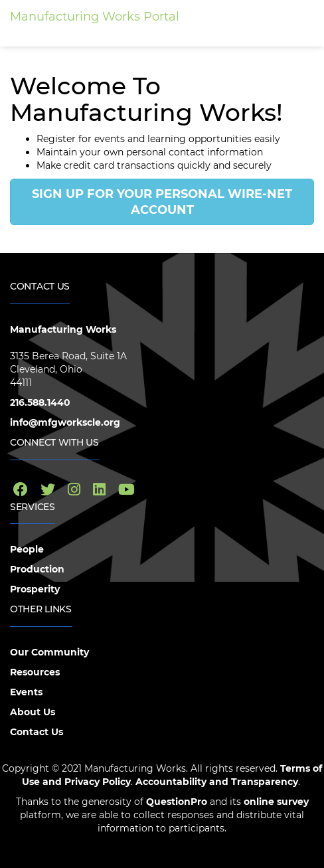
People (27, 549)
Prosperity (35, 589)
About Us (33, 712)
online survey (275, 802)
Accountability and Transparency (217, 782)
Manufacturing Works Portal (95, 17)
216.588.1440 (40, 402)
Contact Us (37, 732)
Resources (35, 672)
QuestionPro (177, 802)
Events (26, 692)
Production (37, 569)
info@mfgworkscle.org (65, 422)
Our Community (49, 652)
